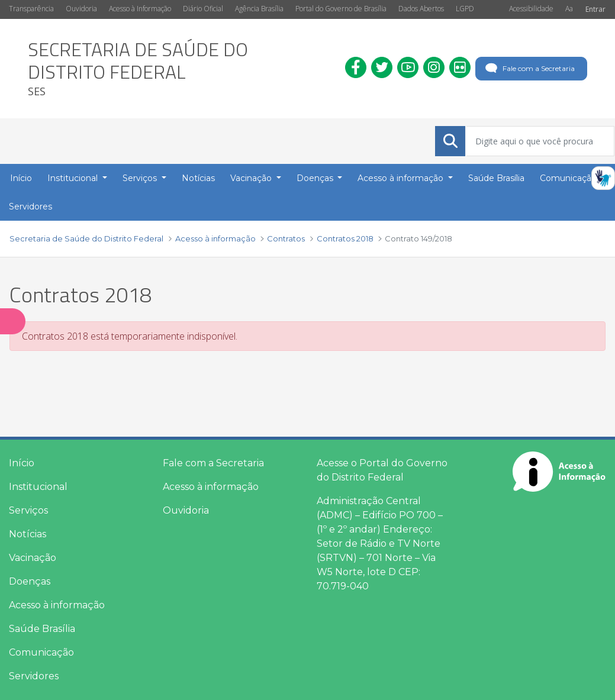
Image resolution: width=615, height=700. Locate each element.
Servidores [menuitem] (30, 207)
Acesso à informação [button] (402, 178)
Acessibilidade (531, 9)
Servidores (34, 676)
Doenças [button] (316, 178)
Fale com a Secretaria (529, 69)
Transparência (31, 9)
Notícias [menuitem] (198, 178)
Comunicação (41, 652)
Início (22, 463)
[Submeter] (450, 141)
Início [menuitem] (21, 178)
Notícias (28, 534)
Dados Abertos (421, 9)
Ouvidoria (81, 9)
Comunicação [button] (569, 178)
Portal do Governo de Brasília (341, 9)
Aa (569, 9)
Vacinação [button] (252, 178)
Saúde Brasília (42, 629)
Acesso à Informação (140, 9)
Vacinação (33, 558)
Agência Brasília (259, 9)
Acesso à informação (57, 605)
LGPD (465, 9)
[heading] (178, 69)
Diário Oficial (203, 9)
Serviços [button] (141, 178)
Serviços (28, 510)
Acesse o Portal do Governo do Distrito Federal (382, 470)
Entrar (595, 9)
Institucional (38, 487)
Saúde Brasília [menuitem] (496, 178)
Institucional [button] (74, 178)
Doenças (30, 581)
